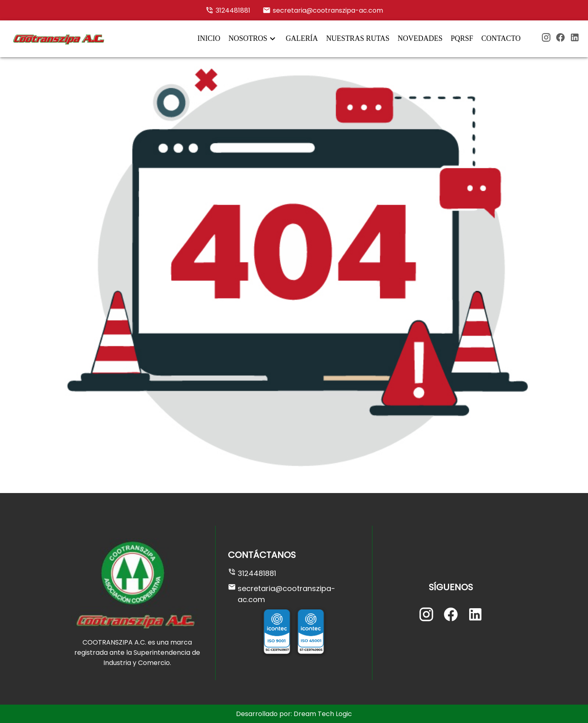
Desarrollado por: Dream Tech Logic (294, 714)
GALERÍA (302, 38)
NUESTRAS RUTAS (358, 38)
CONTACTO (501, 38)
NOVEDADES (420, 38)
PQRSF (462, 38)
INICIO (209, 38)
